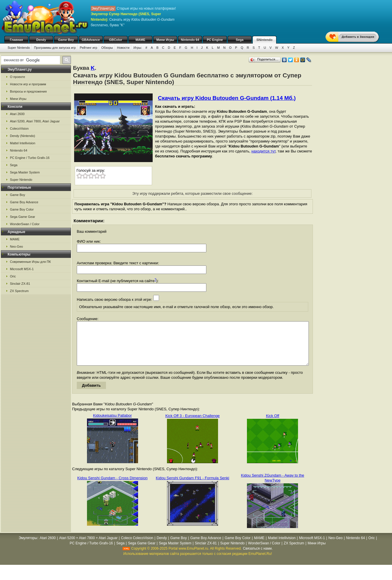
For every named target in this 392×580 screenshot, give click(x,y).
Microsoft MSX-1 (22, 269)
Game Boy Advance (24, 202)
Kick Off (272, 424)
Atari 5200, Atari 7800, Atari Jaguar (35, 121)
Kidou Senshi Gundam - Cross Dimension (113, 487)
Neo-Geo (16, 246)
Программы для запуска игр (55, 48)
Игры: (138, 48)
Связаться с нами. (258, 557)
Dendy (41, 40)
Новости (123, 48)
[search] (30, 60)
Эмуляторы (28, 547)
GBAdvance (91, 40)
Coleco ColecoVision (137, 547)
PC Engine (215, 40)
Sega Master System (25, 172)
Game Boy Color (22, 209)
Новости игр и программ (28, 84)
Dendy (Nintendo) (22, 136)
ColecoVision (19, 128)
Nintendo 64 (190, 40)
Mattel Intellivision (23, 143)
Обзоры (107, 48)
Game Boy (66, 40)
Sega (240, 40)
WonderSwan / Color (25, 224)
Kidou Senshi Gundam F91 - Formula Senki (192, 487)
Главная (16, 40)
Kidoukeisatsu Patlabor (113, 424)
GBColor (115, 40)
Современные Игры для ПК (30, 262)
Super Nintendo (19, 48)
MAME (140, 40)
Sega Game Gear (22, 217)
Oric (13, 276)
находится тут (263, 151)
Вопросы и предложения (28, 91)
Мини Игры (165, 40)
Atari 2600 (17, 114)
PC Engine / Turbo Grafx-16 (30, 158)
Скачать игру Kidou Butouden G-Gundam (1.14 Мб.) (227, 98)
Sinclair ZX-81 (20, 284)
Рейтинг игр (88, 48)
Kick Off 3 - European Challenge (192, 424)
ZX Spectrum (19, 291)
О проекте (18, 77)
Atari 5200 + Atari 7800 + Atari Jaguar (88, 547)
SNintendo (265, 40)
